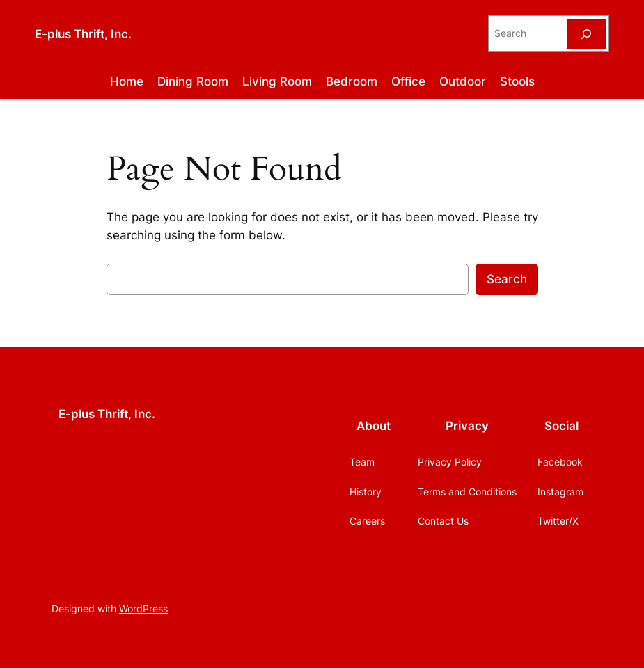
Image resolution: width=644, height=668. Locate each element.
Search (507, 279)
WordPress (143, 609)
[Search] (586, 34)
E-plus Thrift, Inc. (83, 34)
